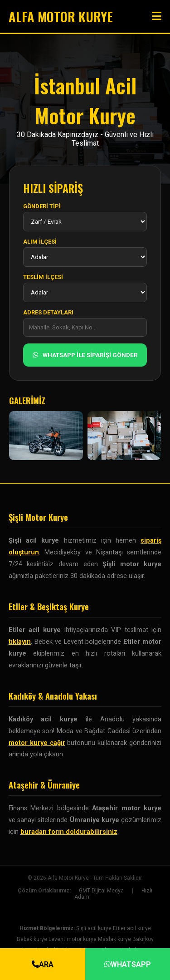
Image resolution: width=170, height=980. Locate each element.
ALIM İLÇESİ (40, 242)
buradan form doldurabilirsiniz (69, 832)
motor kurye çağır (37, 743)
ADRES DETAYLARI (48, 312)
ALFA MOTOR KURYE (61, 16)
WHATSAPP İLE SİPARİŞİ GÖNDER (85, 355)
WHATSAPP (128, 964)
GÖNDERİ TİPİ (42, 206)
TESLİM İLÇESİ (43, 277)
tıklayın (20, 642)
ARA (43, 964)
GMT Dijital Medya (101, 891)
